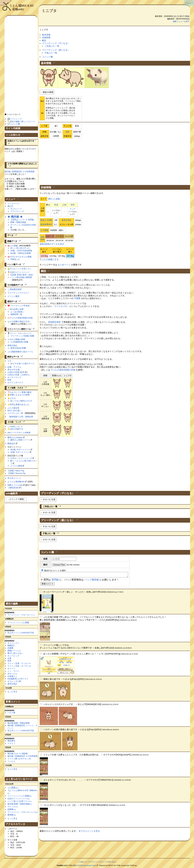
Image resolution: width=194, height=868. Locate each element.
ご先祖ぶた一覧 (52, 46)
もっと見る (12, 692)
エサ (9, 361)
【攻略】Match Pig (16, 471)
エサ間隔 (44, 230)
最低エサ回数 (46, 220)
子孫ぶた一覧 (51, 53)
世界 (73, 205)
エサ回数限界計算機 (19, 342)
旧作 (22, 372)
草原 (56, 205)
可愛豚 (77, 298)
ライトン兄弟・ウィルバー (19, 663)
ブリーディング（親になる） (56, 50)
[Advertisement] (115, 161)
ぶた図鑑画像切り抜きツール (20, 352)
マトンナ (13, 807)
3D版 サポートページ (20, 452)
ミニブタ (49, 11)
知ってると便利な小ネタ (21, 401)
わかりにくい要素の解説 (21, 392)
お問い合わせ (112, 862)
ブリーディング (17, 211)
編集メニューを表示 (181, 21)
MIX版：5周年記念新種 (20, 253)
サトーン (11, 669)
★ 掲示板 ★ (15, 217)
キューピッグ (13, 656)
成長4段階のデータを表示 (52, 244)
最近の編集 (15, 121)
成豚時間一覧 (16, 314)
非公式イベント (14, 478)
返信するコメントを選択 (54, 570)
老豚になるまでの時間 (20, 395)
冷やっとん (12, 674)
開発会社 (11, 443)
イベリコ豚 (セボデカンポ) (19, 759)
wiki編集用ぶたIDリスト (18, 679)
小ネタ (13, 398)
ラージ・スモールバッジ (21, 333)
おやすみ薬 (15, 370)
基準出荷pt (66, 220)
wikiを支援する (16, 429)
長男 (9, 661)
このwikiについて (15, 426)
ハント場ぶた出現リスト (19, 801)
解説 (44, 40)
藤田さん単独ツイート (20, 440)
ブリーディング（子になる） (56, 43)
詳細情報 (46, 37)
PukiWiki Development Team (86, 865)
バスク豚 (11, 713)
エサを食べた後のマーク (24, 364)
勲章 (9, 380)
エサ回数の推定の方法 (20, 321)
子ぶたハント (16, 209)
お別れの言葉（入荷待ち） (19, 375)
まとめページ (64, 265)
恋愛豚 (10, 648)
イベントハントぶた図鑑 (18, 623)
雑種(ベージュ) (14, 651)
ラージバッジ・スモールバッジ (21, 615)
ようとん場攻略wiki (16, 482)
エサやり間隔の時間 (16, 339)
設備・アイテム (14, 367)
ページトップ (16, 119)
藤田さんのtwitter (15, 437)
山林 (64, 205)
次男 (9, 658)
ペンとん (11, 761)
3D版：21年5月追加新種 (21, 251)
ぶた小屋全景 (13, 408)
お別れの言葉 (13, 372)
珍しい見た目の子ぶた (20, 248)
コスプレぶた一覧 (15, 413)
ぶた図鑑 (14, 246)
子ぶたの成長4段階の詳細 (63, 370)
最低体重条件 (46, 224)
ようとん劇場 (16, 466)
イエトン (11, 743)
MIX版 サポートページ (20, 450)
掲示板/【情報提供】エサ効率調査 (20, 172)
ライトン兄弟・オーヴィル (19, 666)
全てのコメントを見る (89, 832)
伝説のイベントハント (20, 272)
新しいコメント (28, 121)
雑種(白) (11, 645)
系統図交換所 (54, 322)
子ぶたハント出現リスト (21, 269)
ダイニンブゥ (13, 643)
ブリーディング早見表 (20, 306)
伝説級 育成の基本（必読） (22, 275)
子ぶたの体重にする (49, 259)
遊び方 (10, 206)
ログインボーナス (15, 382)
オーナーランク (14, 377)
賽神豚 (12, 815)
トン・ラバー (13, 671)
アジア (73, 209)
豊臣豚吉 (11, 741)
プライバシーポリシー (98, 862)
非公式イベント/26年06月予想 (21, 633)
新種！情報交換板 (18, 222)
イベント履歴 (13, 296)
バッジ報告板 (92, 581)
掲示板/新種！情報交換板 (19, 723)
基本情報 (46, 35)
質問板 (55, 581)
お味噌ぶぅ (12, 676)
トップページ (13, 204)
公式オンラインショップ (21, 458)
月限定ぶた (15, 259)
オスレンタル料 (14, 681)
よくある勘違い (17, 312)
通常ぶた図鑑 (54, 199)
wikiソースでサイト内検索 (19, 433)
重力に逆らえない (15, 653)
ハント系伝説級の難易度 (21, 277)
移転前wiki (14, 488)
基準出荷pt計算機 (18, 348)
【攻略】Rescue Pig (16, 473)
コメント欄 (47, 57)
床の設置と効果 (17, 309)
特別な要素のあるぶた (20, 404)
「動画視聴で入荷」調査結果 (20, 417)
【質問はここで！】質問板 (22, 220)
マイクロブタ (61, 306)
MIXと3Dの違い (14, 411)
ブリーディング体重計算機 (22, 336)
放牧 (67, 132)
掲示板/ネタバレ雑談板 (18, 754)
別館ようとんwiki (15, 485)
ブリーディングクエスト (18, 293)
